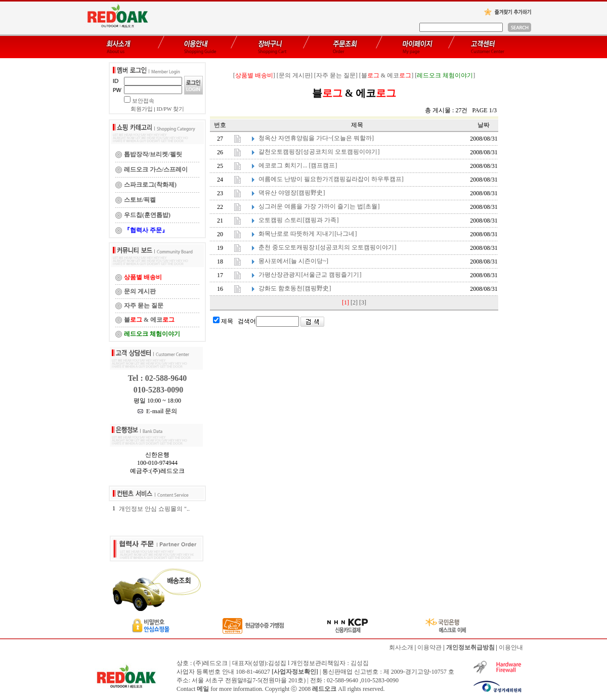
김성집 (360, 663)
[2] (354, 302)
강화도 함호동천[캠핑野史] (295, 288)
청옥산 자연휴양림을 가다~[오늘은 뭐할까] (316, 138)
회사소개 (401, 647)
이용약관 (429, 647)
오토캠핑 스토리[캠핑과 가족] (298, 220)
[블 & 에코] (386, 75)
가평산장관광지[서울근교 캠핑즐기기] (310, 275)
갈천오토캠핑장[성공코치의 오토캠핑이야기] (319, 152)
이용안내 (511, 647)
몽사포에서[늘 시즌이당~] (293, 261)
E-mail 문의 (158, 411)
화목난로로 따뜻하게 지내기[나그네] (308, 234)
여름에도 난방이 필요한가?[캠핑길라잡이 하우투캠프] (331, 179)
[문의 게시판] (295, 75)
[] (254, 75)
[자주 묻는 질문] (336, 75)
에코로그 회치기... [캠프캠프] (298, 165)
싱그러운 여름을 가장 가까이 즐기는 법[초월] (319, 206)
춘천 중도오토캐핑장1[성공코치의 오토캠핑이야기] (327, 247)
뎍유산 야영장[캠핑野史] (292, 193)
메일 (203, 689)
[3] (363, 302)
